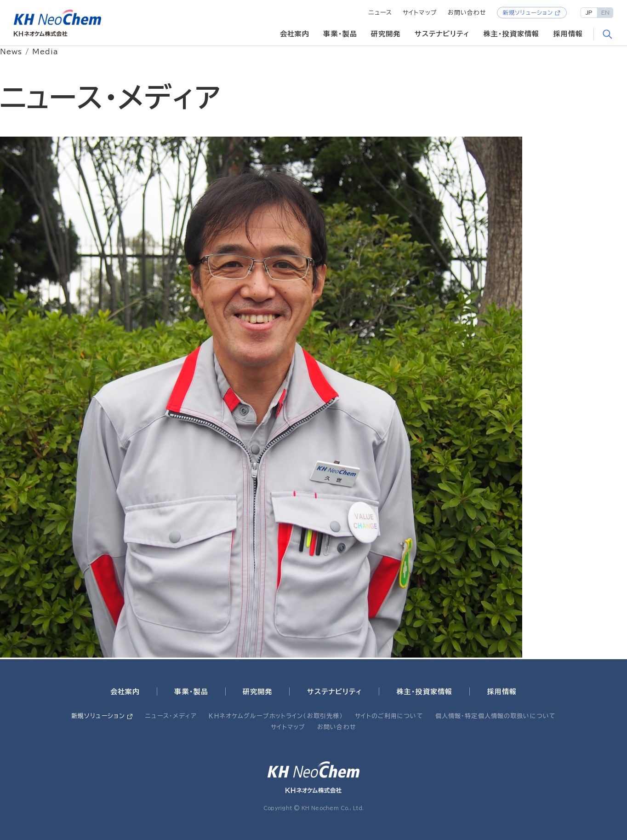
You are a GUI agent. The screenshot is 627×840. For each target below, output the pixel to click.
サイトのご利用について (389, 716)
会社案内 (295, 34)
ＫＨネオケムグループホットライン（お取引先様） (276, 716)
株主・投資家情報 (512, 34)
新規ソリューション (528, 12)
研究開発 (386, 34)
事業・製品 (340, 34)
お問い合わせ (467, 13)
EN (605, 12)
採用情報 (568, 34)
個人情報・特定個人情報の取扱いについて (496, 716)
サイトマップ (420, 13)
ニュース (381, 13)
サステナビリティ (442, 34)
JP (589, 12)
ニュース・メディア (171, 716)
